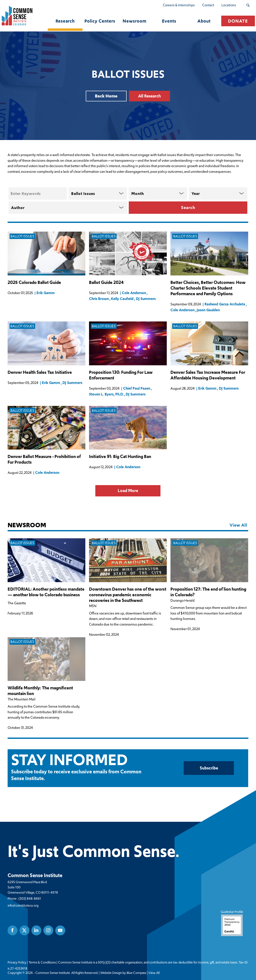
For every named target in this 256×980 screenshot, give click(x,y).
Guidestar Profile (232, 923)
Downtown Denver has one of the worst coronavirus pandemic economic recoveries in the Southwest (128, 595)
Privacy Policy (17, 962)
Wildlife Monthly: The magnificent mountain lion (40, 691)
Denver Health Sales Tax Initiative (40, 372)
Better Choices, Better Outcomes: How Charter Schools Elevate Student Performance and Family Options (208, 288)
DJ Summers (146, 299)
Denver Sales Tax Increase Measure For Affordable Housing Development (208, 375)
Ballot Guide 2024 (106, 283)
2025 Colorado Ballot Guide (34, 283)
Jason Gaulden (208, 310)
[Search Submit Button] (248, 5)
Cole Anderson (134, 293)
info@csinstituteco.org (23, 905)
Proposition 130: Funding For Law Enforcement (121, 375)
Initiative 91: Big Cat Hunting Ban (120, 457)
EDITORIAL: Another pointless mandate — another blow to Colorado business (46, 592)
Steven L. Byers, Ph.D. (106, 394)
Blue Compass (136, 973)
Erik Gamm (46, 293)
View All (154, 973)
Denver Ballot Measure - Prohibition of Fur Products (44, 460)
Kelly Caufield (122, 299)
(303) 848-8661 (30, 898)
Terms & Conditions (42, 962)
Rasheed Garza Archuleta (225, 304)
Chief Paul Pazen (137, 388)
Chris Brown (99, 299)
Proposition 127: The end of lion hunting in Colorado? (208, 592)
